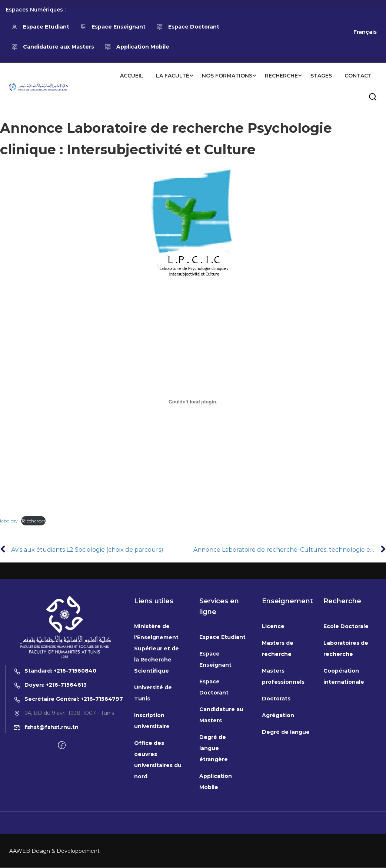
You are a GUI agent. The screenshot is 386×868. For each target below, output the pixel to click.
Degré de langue (286, 732)
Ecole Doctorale (346, 627)
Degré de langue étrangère (214, 749)
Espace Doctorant (188, 27)
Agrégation (278, 716)
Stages (321, 76)
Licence (273, 627)
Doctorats (276, 699)
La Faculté (172, 76)
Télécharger (33, 521)
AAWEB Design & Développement (54, 851)
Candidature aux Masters (53, 47)
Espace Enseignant (113, 27)
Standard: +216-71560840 (55, 671)
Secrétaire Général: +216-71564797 (68, 699)
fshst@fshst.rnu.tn (46, 727)
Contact (358, 76)
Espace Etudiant (40, 27)
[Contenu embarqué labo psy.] (193, 402)
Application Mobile (137, 47)
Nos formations (227, 76)
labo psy (9, 521)
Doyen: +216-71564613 (50, 685)
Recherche (281, 76)
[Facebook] (62, 746)
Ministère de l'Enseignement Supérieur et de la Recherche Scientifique (157, 649)
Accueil (131, 76)
